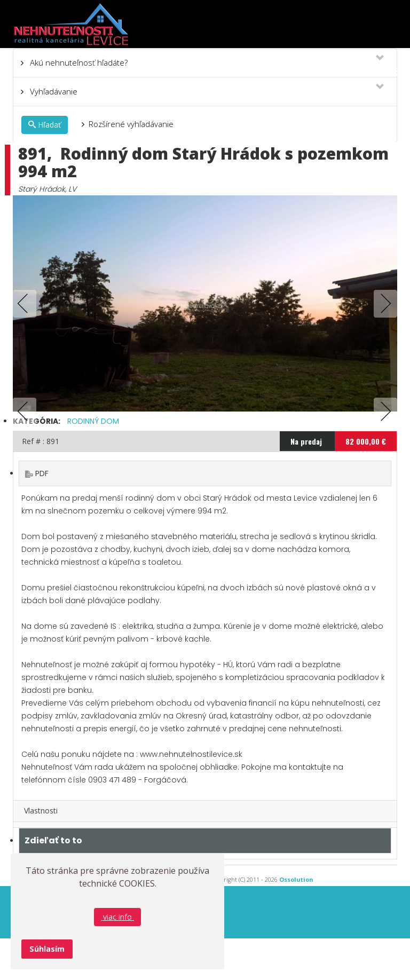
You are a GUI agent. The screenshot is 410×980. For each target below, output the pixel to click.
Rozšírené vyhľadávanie (131, 124)
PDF (42, 515)
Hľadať (45, 125)
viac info (117, 917)
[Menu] (393, 71)
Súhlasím (47, 949)
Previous (27, 304)
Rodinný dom (93, 463)
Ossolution (296, 921)
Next (383, 304)
